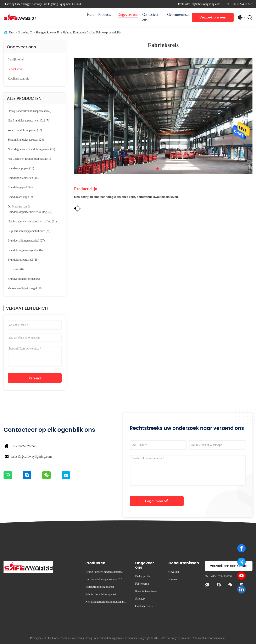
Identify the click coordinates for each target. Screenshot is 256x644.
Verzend (35, 378)
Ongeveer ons (128, 15)
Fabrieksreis (15, 69)
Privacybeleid (38, 638)
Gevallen (174, 572)
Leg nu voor (157, 501)
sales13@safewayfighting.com (31, 457)
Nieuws (173, 579)
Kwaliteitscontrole (18, 79)
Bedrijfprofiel (16, 59)
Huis (91, 15)
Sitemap (140, 599)
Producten (106, 15)
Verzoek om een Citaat (213, 19)
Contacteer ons (150, 17)
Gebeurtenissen (178, 15)
